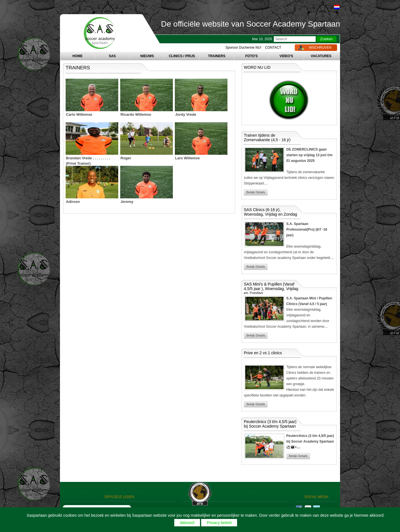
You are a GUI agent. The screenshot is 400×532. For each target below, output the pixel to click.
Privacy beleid (219, 523)
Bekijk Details (256, 192)
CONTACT (273, 48)
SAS (112, 56)
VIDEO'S (286, 56)
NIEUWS (147, 56)
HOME (78, 56)
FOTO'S (251, 56)
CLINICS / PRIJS (182, 56)
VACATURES (321, 56)
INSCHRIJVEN (320, 48)
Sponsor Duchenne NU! (243, 48)
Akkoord (187, 523)
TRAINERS (217, 56)
